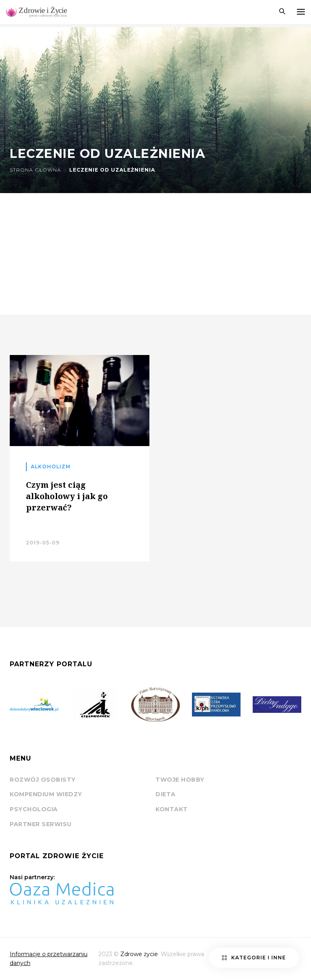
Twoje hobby (180, 780)
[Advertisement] (155, 254)
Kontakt (172, 809)
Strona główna (35, 170)
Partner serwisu (41, 824)
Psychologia (34, 809)
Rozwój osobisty (43, 780)
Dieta (166, 794)
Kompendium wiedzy (46, 794)
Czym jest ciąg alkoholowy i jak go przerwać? (67, 496)
